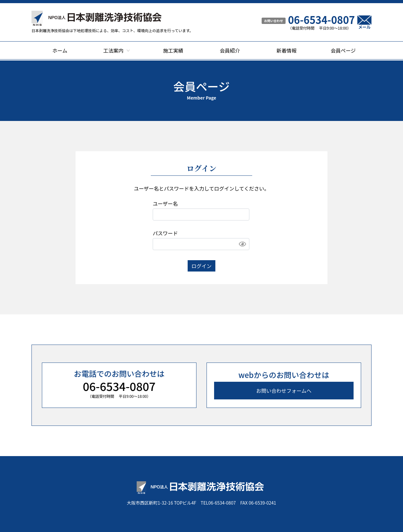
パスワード (165, 233)
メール (364, 22)
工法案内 (113, 50)
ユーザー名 (165, 203)
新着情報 (287, 50)
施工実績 (173, 50)
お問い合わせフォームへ (284, 391)
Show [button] (242, 244)
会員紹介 (230, 50)
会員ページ (343, 50)
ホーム (60, 50)
